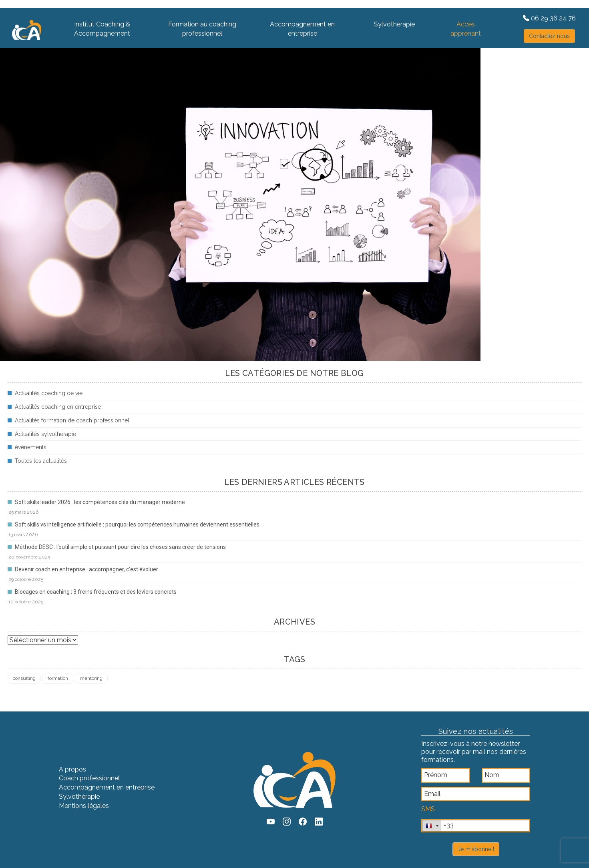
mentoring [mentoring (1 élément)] (91, 678)
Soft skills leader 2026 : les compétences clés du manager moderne (100, 502)
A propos (72, 769)
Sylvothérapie (394, 24)
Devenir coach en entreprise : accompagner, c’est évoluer (86, 569)
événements (31, 447)
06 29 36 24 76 (549, 18)
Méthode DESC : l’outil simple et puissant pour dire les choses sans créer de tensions (120, 547)
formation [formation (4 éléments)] (58, 678)
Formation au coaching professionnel (202, 29)
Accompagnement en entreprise (302, 29)
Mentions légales (84, 806)
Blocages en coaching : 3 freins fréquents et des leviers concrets (96, 592)
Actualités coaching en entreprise (58, 407)
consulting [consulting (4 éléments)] (24, 678)
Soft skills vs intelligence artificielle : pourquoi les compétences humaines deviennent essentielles (137, 524)
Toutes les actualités (41, 461)
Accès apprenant (466, 29)
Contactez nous (549, 36)
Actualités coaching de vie (49, 393)
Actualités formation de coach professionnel (72, 420)
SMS (428, 809)
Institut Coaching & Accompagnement (102, 29)
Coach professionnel (89, 778)
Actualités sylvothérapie (45, 434)
